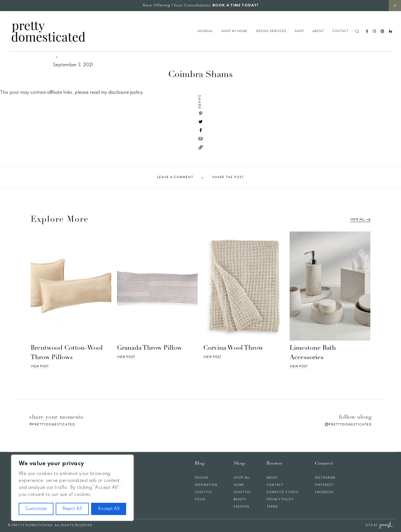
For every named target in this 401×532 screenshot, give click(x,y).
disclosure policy (125, 93)
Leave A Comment (175, 177)
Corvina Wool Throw (233, 348)
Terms (272, 507)
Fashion (241, 507)
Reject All (72, 509)
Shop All (242, 478)
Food (200, 499)
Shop (299, 31)
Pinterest (324, 485)
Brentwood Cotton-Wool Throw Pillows (67, 353)
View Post (40, 366)
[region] (72, 488)
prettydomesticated (54, 424)
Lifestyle (203, 492)
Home (239, 485)
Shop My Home (234, 31)
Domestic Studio (283, 492)
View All (360, 220)
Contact (340, 31)
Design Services (271, 31)
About (318, 31)
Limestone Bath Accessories (313, 353)
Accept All (109, 509)
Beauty (240, 499)
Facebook (324, 492)
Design (201, 478)
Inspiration (206, 485)
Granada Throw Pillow (149, 348)
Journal (205, 31)
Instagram (325, 478)
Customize (36, 509)
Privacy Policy (280, 499)
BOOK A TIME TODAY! (235, 5)
